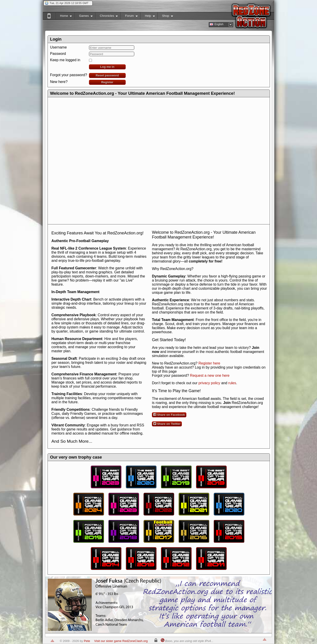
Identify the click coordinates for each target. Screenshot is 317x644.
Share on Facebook (169, 415)
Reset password (107, 75)
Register (107, 82)
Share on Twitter (167, 424)
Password (58, 54)
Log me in (107, 67)
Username (58, 47)
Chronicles (107, 17)
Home (64, 17)
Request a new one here (210, 375)
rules (232, 383)
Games (83, 17)
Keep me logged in (65, 60)
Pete (87, 641)
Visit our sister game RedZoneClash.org (121, 641)
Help (148, 17)
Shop (165, 17)
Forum (129, 17)
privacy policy (209, 383)
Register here (209, 363)
